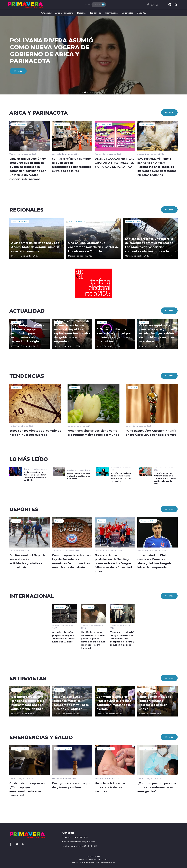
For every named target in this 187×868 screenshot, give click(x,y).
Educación (16, 322)
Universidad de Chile (148, 521)
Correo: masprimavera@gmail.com (79, 842)
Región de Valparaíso (20, 221)
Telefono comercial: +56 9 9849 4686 (80, 846)
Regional (82, 13)
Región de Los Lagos (77, 221)
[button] (83, 92)
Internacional (112, 13)
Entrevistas (128, 13)
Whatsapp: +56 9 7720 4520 (75, 837)
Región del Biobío (133, 221)
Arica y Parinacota (64, 13)
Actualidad (46, 13)
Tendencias (96, 13)
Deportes (142, 13)
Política (58, 322)
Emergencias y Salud (20, 749)
